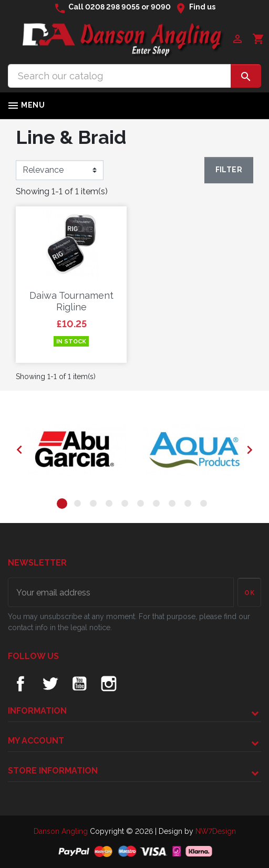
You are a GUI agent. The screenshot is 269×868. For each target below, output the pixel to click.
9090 (161, 7)
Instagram (109, 684)
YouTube (79, 684)
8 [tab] (174, 505)
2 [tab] (79, 505)
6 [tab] (142, 505)
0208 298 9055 (112, 7)
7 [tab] (158, 505)
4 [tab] (111, 505)
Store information (53, 771)
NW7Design (216, 831)
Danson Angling (62, 831)
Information (37, 711)
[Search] (120, 76)
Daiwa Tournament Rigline (71, 301)
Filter (229, 170)
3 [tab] (95, 505)
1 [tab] (64, 505)
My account (36, 741)
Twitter (50, 684)
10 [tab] (205, 505)
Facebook (20, 684)
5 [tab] (127, 505)
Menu (26, 106)
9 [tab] (190, 505)
